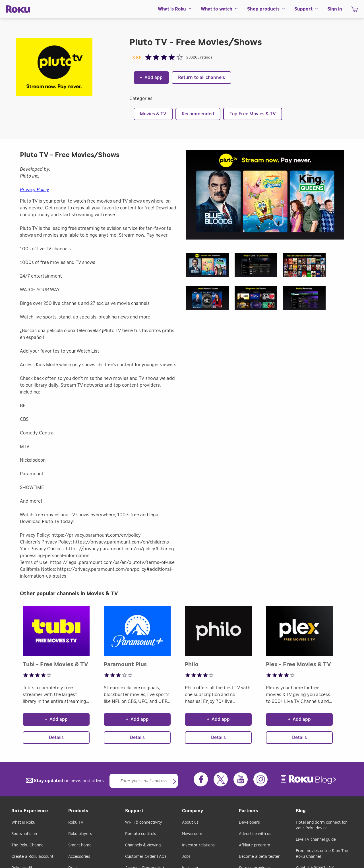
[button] (210, 267)
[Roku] (18, 9)
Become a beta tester (259, 857)
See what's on (24, 834)
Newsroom (192, 834)
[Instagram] (260, 779)
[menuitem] (175, 9)
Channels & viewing (143, 845)
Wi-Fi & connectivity (144, 823)
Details (56, 738)
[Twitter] (221, 779)
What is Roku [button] (175, 9)
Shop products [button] (266, 9)
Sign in (335, 9)
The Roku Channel (28, 845)
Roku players (80, 834)
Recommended (198, 114)
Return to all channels (201, 78)
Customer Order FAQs (146, 857)
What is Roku (23, 823)
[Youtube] (241, 779)
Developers (249, 823)
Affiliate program (255, 845)
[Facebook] (201, 779)
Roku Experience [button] (30, 811)
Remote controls (141, 834)
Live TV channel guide (316, 840)
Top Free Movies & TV (253, 114)
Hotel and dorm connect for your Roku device (321, 825)
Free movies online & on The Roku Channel (322, 854)
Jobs (186, 857)
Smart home (80, 845)
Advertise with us (255, 834)
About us (190, 823)
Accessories (79, 857)
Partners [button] (248, 811)
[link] (309, 779)
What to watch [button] (220, 9)
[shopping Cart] (354, 11)
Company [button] (193, 811)
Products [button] (78, 811)
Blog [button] (301, 811)
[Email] (144, 781)
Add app (151, 78)
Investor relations (198, 845)
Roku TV (76, 823)
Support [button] (307, 9)
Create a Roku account (32, 857)
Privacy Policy (35, 190)
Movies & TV (153, 114)
